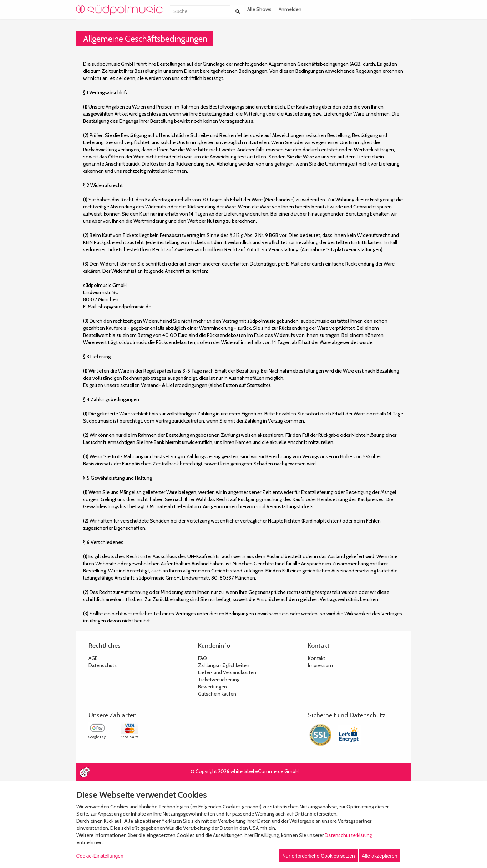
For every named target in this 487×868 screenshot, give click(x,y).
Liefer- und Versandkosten (227, 672)
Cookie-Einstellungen (100, 856)
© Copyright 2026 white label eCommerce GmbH (245, 771)
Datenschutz (103, 665)
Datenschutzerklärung (348, 835)
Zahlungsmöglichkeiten (224, 665)
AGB (93, 658)
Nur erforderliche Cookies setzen (319, 856)
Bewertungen (212, 687)
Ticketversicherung (219, 680)
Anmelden (290, 9)
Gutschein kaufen (217, 694)
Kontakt (316, 658)
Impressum (320, 665)
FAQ (202, 658)
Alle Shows (259, 9)
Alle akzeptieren (380, 856)
